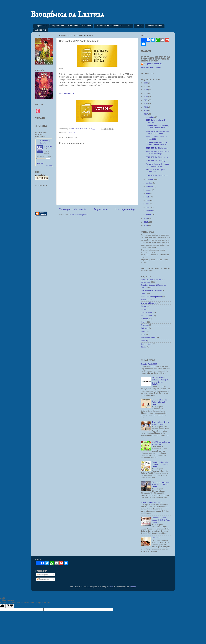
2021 (146, 100)
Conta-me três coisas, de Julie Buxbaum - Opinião (158, 132)
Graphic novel (147, 312)
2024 (146, 90)
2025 (146, 86)
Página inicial (42, 26)
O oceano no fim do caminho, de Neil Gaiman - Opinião (157, 127)
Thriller (144, 347)
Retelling (145, 319)
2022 (146, 97)
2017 (146, 114)
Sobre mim (73, 26)
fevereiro (150, 211)
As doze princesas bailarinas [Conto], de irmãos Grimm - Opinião (160, 381)
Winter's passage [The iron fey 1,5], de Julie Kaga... (158, 153)
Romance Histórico (149, 338)
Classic (144, 341)
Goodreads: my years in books (109, 26)
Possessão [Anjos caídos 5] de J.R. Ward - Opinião (161, 520)
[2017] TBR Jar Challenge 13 (157, 157)
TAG (129, 26)
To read (139, 26)
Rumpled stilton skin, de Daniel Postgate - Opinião (160, 464)
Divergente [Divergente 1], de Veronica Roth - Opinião (161, 484)
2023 (146, 93)
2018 (146, 111)
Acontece (71, 132)
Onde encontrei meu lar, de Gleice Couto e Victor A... (156, 143)
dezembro (150, 117)
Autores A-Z (41, 30)
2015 (146, 222)
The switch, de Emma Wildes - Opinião (160, 423)
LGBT (143, 334)
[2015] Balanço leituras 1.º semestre (161, 443)
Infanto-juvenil (147, 316)
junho (148, 197)
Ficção (144, 306)
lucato (111, 587)
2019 (146, 107)
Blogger (132, 587)
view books (49, 166)
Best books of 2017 (67, 93)
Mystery (144, 309)
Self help (145, 328)
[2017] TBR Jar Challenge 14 (157, 148)
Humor (144, 331)
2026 (146, 83)
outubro (149, 183)
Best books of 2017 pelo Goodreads (155, 171)
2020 (146, 104)
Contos (144, 293)
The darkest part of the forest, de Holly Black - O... (157, 165)
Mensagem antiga (125, 209)
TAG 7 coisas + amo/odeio (151, 502)
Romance (145, 325)
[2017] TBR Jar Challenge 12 (157, 161)
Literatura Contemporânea (151, 297)
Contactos (87, 26)
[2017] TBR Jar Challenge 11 (157, 175)
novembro (150, 179)
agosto (149, 190)
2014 (146, 225)
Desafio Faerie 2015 (149, 364)
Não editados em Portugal (151, 290)
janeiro (149, 214)
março (149, 207)
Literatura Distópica (149, 303)
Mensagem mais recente (73, 209)
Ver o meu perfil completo (151, 67)
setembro (150, 186)
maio (148, 200)
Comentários (43, 579)
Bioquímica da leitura (153, 64)
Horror (144, 322)
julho (148, 193)
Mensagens (43, 575)
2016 (146, 219)
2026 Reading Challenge (44, 142)
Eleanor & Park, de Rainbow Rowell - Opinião (159, 402)
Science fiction (147, 344)
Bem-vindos (157, 538)
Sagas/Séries (58, 26)
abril (148, 204)
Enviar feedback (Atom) (78, 215)
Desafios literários (155, 26)
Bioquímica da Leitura (67, 14)
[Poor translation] (10, 606)
